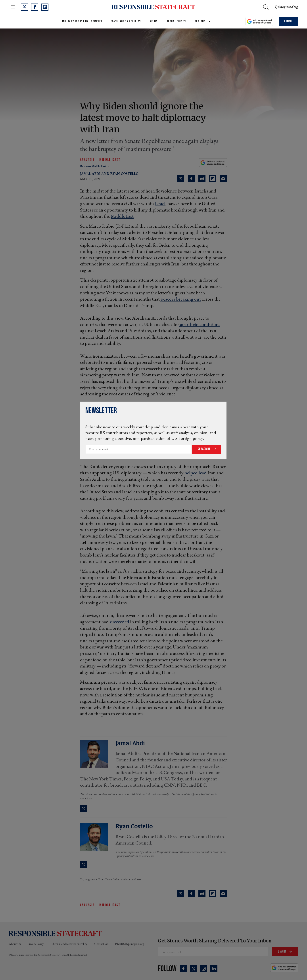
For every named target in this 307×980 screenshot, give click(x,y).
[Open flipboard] (45, 7)
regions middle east (93, 166)
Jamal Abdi (90, 174)
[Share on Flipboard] (213, 179)
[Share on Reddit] (202, 179)
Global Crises (176, 21)
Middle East (110, 160)
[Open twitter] (25, 7)
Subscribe (204, 449)
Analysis (87, 160)
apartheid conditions (200, 324)
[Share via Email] (223, 179)
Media (154, 21)
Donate (288, 21)
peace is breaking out (180, 299)
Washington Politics (126, 21)
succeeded (119, 622)
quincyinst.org (286, 7)
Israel (160, 203)
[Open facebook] (35, 7)
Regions (200, 21)
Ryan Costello (124, 174)
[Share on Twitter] (181, 179)
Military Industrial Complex (82, 21)
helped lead (196, 473)
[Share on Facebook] (191, 179)
